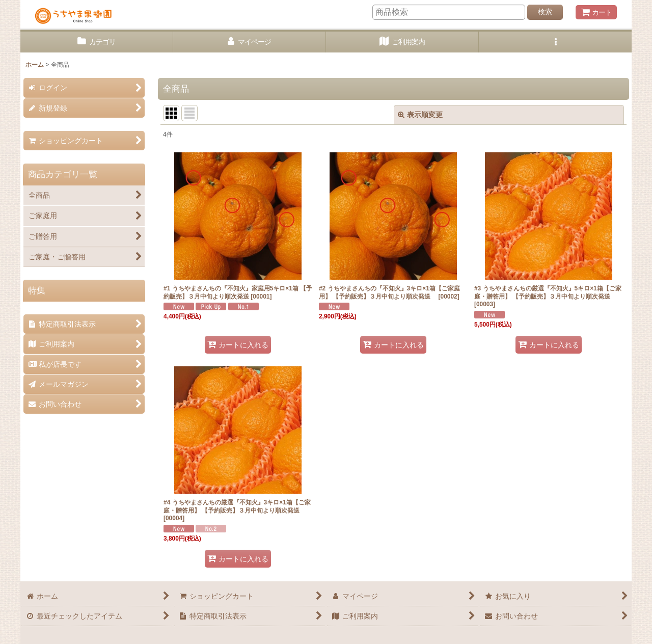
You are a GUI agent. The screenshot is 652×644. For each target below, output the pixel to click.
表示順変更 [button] (420, 115)
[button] (555, 42)
